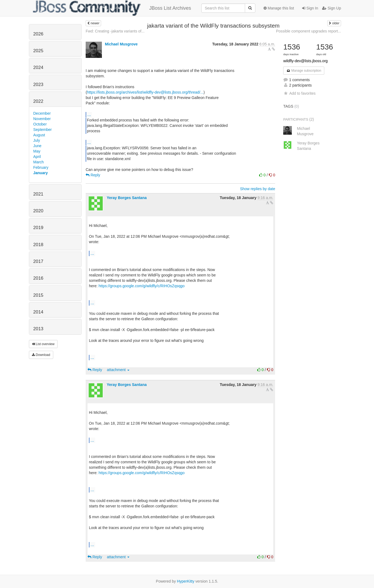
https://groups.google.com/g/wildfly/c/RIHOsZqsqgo (142, 286)
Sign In (310, 8)
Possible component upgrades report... (308, 31)
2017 (38, 261)
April (37, 157)
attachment (118, 370)
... (89, 114)
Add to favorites (299, 93)
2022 (38, 101)
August (39, 135)
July (37, 140)
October (40, 124)
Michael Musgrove (121, 44)
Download (41, 355)
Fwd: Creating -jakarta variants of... (115, 31)
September (42, 130)
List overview (43, 344)
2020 (38, 211)
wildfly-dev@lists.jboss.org (305, 61)
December (42, 113)
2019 (38, 228)
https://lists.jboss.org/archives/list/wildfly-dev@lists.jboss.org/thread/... (145, 92)
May (37, 151)
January (41, 173)
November (42, 119)
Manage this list (279, 8)
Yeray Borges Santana (127, 198)
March (39, 162)
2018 (38, 245)
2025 (38, 51)
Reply (93, 175)
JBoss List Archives (112, 8)
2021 (38, 194)
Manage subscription (304, 71)
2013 (38, 329)
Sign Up (332, 8)
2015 (38, 295)
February (41, 167)
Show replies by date (258, 189)
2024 (38, 67)
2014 (38, 312)
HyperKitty (186, 581)
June (37, 146)
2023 (38, 85)
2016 (38, 278)
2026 (38, 34)
